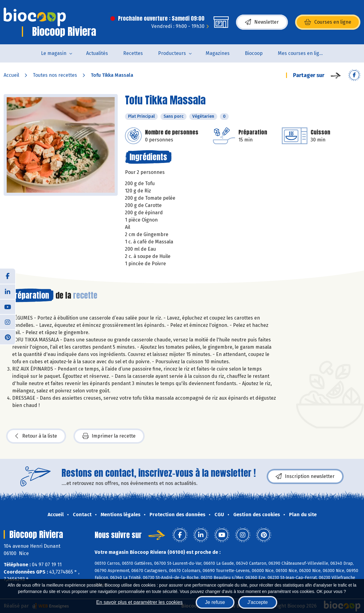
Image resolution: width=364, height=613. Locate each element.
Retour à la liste (36, 436)
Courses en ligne (328, 22)
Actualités (97, 53)
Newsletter (262, 22)
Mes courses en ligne (301, 53)
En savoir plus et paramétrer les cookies (139, 602)
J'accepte (258, 602)
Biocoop (254, 53)
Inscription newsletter (305, 476)
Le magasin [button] (54, 53)
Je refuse (215, 602)
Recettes (133, 53)
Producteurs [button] (172, 53)
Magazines (218, 53)
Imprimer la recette (109, 436)
